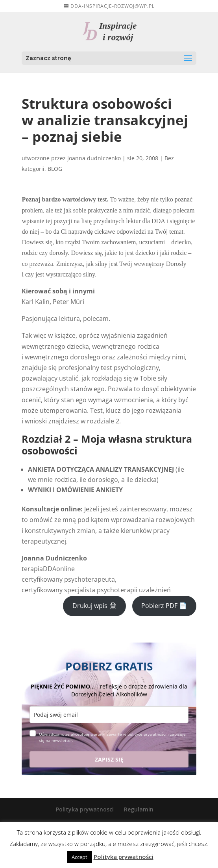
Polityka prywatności (124, 857)
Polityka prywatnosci (85, 809)
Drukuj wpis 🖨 (95, 606)
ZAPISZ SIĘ (109, 759)
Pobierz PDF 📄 (164, 606)
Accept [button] (79, 857)
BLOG (55, 169)
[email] (109, 715)
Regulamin (139, 809)
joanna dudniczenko (94, 158)
